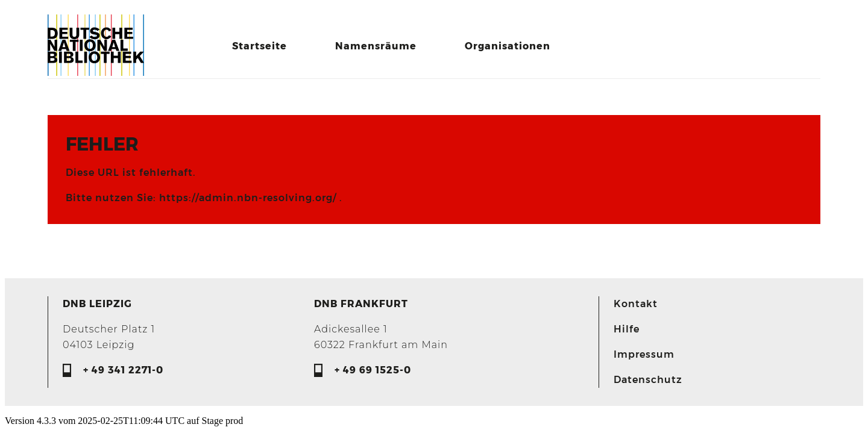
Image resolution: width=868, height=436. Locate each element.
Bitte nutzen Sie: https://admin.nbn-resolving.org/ (203, 198)
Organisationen (508, 46)
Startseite (259, 46)
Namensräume (376, 46)
